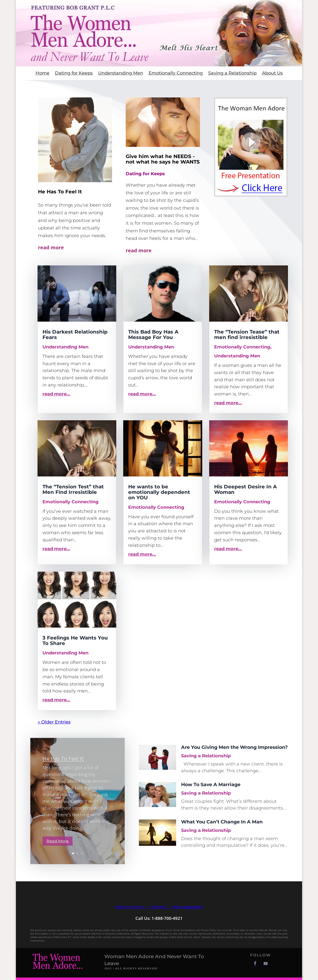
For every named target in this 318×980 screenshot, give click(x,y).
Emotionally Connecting (176, 73)
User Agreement (187, 907)
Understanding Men (121, 73)
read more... (56, 394)
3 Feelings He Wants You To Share (75, 640)
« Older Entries (54, 722)
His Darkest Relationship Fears (75, 335)
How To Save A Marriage (211, 785)
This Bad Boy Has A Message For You (153, 335)
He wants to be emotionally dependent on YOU (159, 492)
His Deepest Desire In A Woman (245, 489)
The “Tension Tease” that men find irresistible (247, 335)
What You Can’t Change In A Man (222, 822)
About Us (272, 73)
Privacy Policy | (132, 907)
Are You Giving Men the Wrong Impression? (234, 747)
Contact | (160, 907)
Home (42, 73)
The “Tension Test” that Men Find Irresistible (73, 489)
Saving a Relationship (232, 73)
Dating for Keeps (74, 73)
